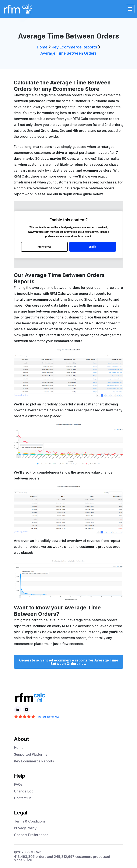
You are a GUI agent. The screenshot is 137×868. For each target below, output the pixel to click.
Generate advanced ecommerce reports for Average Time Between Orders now (69, 662)
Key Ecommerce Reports (74, 47)
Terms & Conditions (30, 821)
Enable (92, 247)
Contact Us (23, 798)
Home (42, 47)
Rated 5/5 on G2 (49, 717)
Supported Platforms (31, 754)
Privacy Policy (25, 828)
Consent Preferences (31, 835)
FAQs (18, 784)
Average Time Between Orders (68, 53)
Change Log (24, 791)
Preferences (44, 247)
